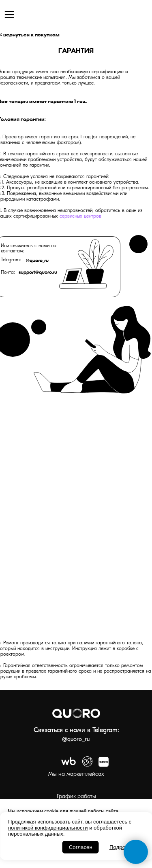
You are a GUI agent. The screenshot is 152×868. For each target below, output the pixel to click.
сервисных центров (80, 216)
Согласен (81, 847)
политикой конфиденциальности (48, 828)
